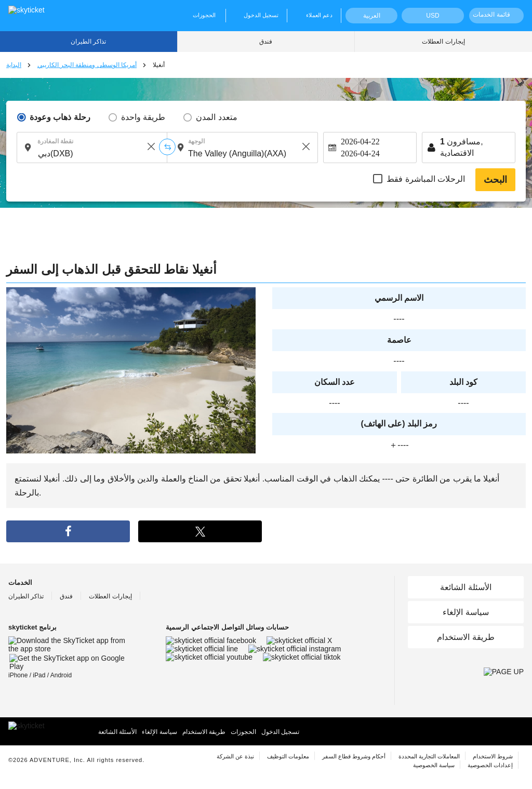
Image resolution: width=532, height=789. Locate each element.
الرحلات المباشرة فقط (426, 179)
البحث (495, 180)
